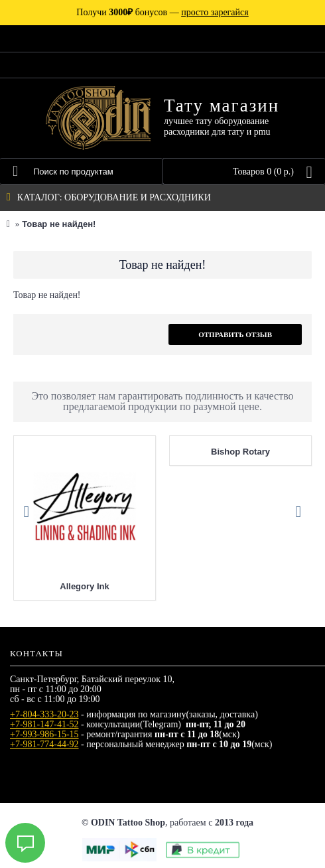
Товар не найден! (59, 224)
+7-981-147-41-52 (44, 724)
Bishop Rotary (240, 452)
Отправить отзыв (235, 334)
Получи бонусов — (162, 12)
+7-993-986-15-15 (44, 734)
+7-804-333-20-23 (44, 714)
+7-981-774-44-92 (44, 744)
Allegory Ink (84, 586)
